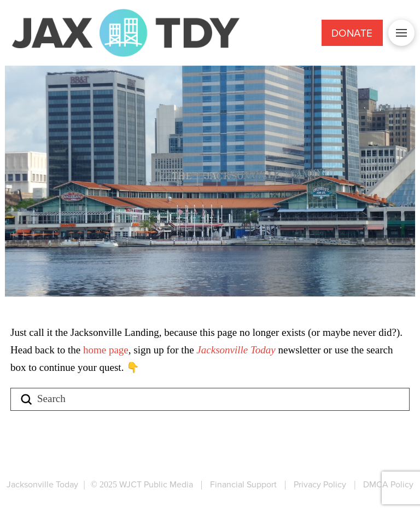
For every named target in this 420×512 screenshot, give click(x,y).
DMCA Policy (388, 484)
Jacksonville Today (237, 350)
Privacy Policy (320, 484)
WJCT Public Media (156, 484)
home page (106, 350)
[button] (401, 33)
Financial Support (243, 484)
